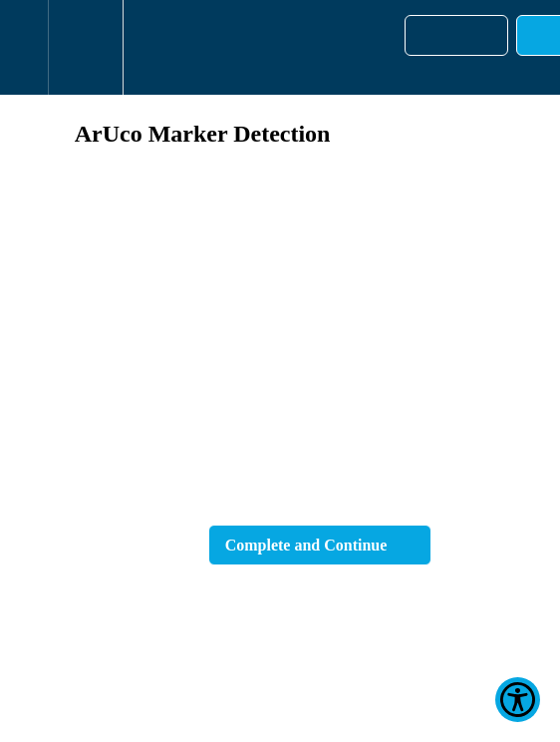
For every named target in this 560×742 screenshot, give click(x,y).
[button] (24, 47)
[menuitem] (85, 47)
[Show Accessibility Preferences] (518, 700)
